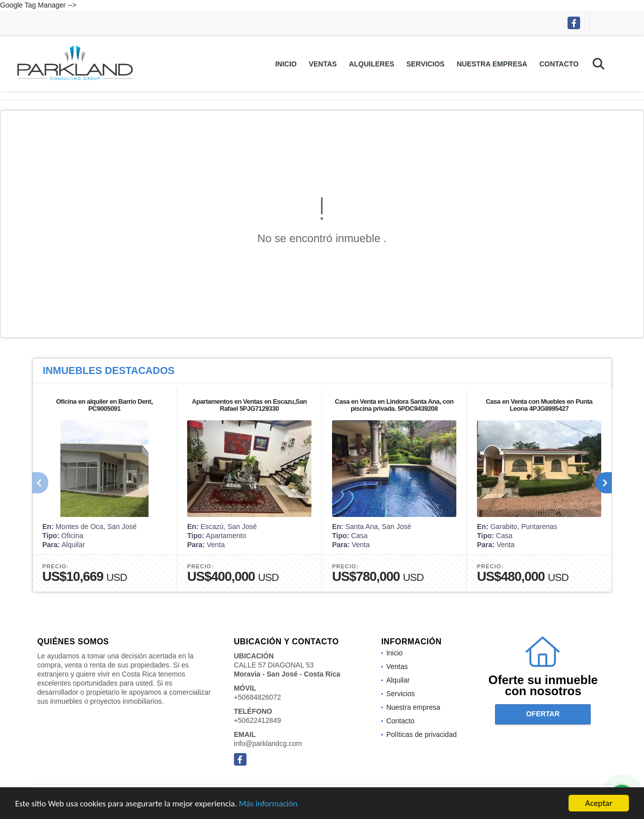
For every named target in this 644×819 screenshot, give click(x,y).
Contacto (559, 64)
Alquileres (371, 64)
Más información (268, 804)
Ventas (323, 64)
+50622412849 (258, 720)
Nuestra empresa (492, 64)
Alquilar (398, 680)
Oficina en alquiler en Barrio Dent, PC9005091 (105, 405)
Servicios (426, 64)
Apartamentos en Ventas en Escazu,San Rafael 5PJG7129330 (249, 405)
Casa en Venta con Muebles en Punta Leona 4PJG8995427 (539, 405)
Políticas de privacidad (422, 734)
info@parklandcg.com (268, 743)
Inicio (286, 64)
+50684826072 (258, 697)
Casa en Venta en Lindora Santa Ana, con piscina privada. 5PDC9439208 (394, 405)
